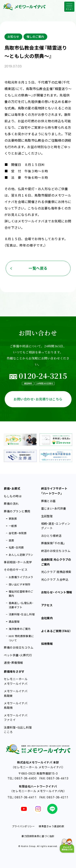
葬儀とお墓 (48, 501)
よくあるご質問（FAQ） (56, 631)
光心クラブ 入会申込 (55, 580)
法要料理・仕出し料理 (22, 614)
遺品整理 (14, 622)
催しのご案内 (35, 37)
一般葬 (13, 526)
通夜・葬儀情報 (13, 663)
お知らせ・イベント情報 (57, 592)
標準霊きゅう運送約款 (51, 826)
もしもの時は (13, 496)
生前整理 (47, 516)
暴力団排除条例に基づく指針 (38, 836)
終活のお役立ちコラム (56, 551)
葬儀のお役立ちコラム (19, 648)
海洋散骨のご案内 (20, 629)
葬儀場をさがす (14, 672)
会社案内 (47, 618)
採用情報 (47, 644)
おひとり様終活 (51, 536)
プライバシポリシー (23, 826)
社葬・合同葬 (16, 548)
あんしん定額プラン (21, 555)
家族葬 (13, 519)
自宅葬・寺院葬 (18, 533)
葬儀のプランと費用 (17, 511)
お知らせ (13, 37)
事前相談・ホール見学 (18, 562)
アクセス (47, 605)
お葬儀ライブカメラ (21, 577)
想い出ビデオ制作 (20, 584)
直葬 (11, 540)
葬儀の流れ (11, 504)
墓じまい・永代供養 (54, 508)
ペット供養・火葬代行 (18, 655)
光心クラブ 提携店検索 (56, 572)
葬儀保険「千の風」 (53, 543)
